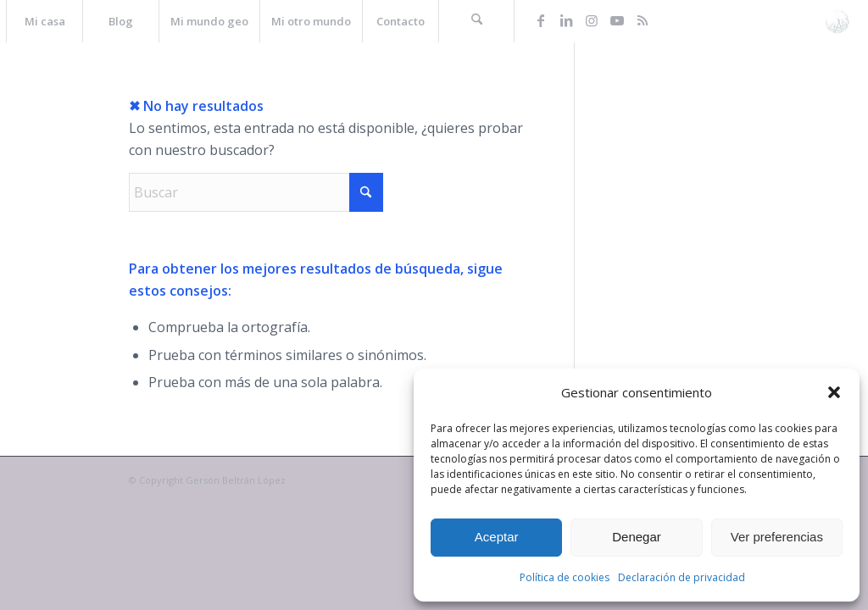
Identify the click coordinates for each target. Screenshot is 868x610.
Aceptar (497, 537)
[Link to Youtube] (617, 20)
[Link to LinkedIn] (566, 20)
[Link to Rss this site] (643, 20)
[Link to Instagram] (592, 20)
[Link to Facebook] (541, 20)
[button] (834, 392)
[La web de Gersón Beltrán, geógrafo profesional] (837, 21)
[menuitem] (44, 21)
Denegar (637, 537)
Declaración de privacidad (682, 577)
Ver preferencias (777, 537)
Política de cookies (565, 577)
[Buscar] (476, 21)
